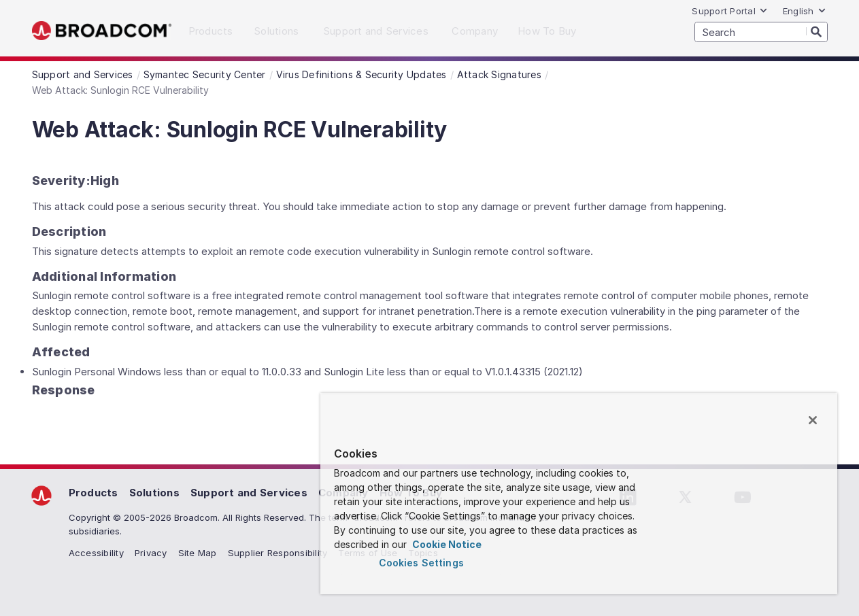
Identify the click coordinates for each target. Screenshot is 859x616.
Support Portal (730, 11)
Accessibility (96, 553)
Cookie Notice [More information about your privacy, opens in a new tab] (446, 544)
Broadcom (102, 31)
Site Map (198, 553)
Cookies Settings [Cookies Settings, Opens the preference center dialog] (421, 563)
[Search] (817, 31)
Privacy (151, 553)
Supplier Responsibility (278, 553)
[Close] (813, 420)
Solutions (154, 493)
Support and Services (249, 493)
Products (94, 493)
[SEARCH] (761, 32)
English (805, 11)
